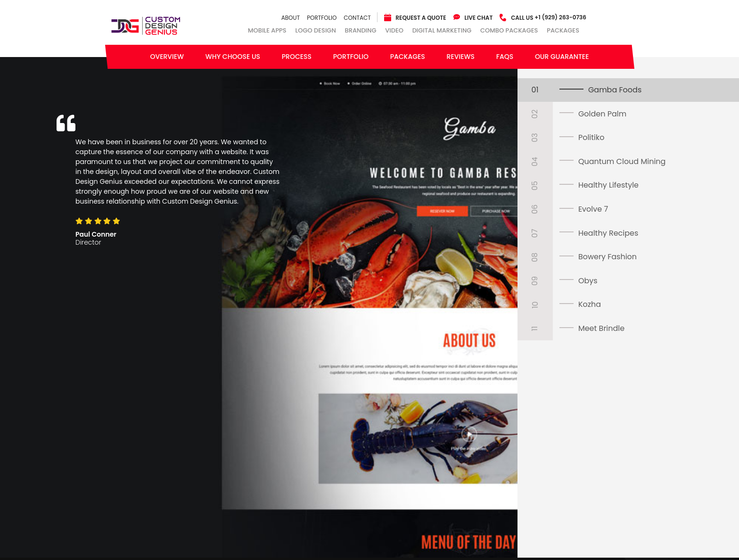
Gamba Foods (615, 90)
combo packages (509, 30)
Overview (167, 57)
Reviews (461, 57)
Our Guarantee (562, 57)
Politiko (591, 137)
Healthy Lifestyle (608, 185)
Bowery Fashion (608, 257)
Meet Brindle (601, 328)
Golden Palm (602, 114)
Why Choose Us (233, 57)
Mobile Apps (267, 30)
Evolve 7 (593, 209)
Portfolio (322, 18)
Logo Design (315, 30)
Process (297, 57)
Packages (563, 30)
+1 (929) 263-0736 (549, 17)
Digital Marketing (442, 30)
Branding (361, 30)
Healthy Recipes (608, 233)
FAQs (505, 57)
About (291, 18)
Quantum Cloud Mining (622, 161)
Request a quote (421, 18)
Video (394, 30)
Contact (357, 18)
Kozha (590, 304)
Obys (588, 281)
